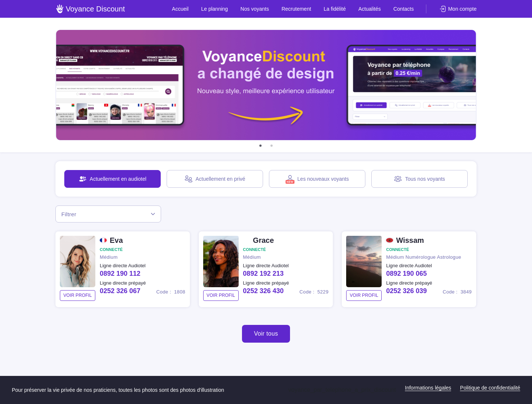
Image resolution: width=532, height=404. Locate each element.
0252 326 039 (406, 291)
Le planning (214, 9)
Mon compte (462, 9)
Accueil (180, 9)
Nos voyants (255, 9)
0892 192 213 (263, 274)
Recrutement (296, 9)
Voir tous (266, 334)
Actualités (370, 9)
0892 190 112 (120, 274)
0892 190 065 (406, 274)
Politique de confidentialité (490, 388)
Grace (264, 240)
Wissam (410, 240)
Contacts (404, 9)
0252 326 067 (120, 291)
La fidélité (335, 9)
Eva (116, 240)
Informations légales (428, 388)
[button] (260, 146)
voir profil (77, 295)
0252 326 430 (263, 291)
